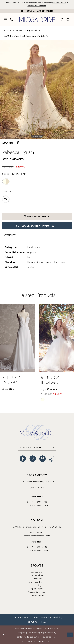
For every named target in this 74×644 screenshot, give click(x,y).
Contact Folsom (37, 595)
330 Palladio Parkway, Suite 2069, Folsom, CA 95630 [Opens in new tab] (37, 527)
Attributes (10, 235)
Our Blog (37, 585)
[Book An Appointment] (37, 11)
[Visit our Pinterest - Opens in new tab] (43, 459)
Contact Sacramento (37, 592)
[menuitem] (6, 20)
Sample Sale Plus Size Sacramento (26, 36)
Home (7, 31)
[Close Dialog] (3, 635)
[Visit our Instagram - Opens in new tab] (33, 459)
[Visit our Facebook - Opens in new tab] (23, 459)
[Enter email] (37, 447)
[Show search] (62, 20)
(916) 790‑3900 (37, 533)
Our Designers (37, 572)
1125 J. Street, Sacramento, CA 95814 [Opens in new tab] (37, 482)
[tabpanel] (37, 89)
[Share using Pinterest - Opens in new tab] (18, 143)
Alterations (37, 579)
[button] (6, 20)
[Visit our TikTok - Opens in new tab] (52, 459)
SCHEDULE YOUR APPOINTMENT (37, 226)
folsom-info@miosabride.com (37, 536)
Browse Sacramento (37, 6)
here (50, 641)
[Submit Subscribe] (52, 447)
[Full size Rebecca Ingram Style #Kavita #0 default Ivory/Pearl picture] (37, 89)
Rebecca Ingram (26, 31)
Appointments (37, 589)
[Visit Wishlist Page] (68, 20)
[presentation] (18, 338)
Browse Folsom (59, 3)
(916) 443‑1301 (37, 488)
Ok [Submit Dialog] (70, 635)
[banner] (37, 20)
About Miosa (37, 575)
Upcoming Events (37, 582)
